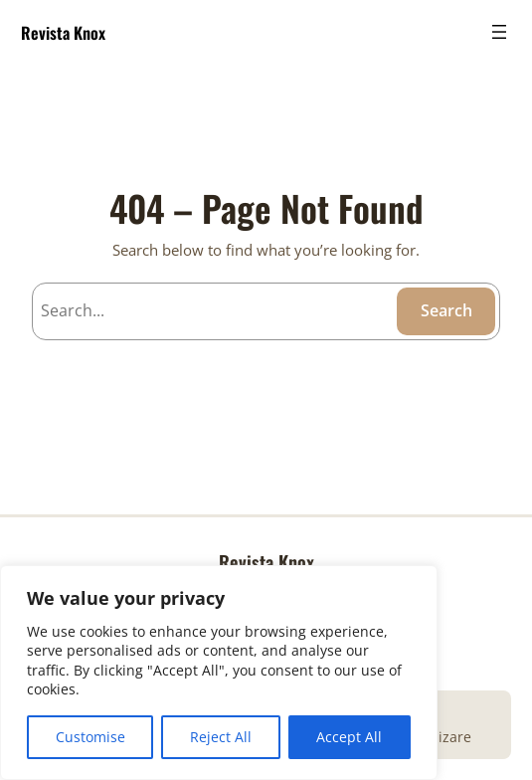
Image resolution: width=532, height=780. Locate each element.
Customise (90, 737)
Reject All (221, 737)
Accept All (349, 737)
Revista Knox (63, 32)
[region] (219, 673)
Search (446, 310)
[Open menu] (499, 32)
